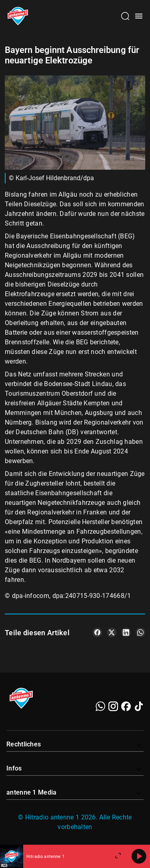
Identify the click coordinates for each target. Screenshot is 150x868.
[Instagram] (113, 706)
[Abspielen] (139, 856)
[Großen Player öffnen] (118, 856)
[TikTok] (139, 706)
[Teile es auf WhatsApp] (140, 632)
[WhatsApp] (100, 706)
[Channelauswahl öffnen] (125, 16)
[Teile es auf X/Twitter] (112, 632)
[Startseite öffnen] (18, 16)
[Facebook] (126, 706)
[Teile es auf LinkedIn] (126, 632)
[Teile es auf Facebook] (97, 632)
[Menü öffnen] (139, 16)
